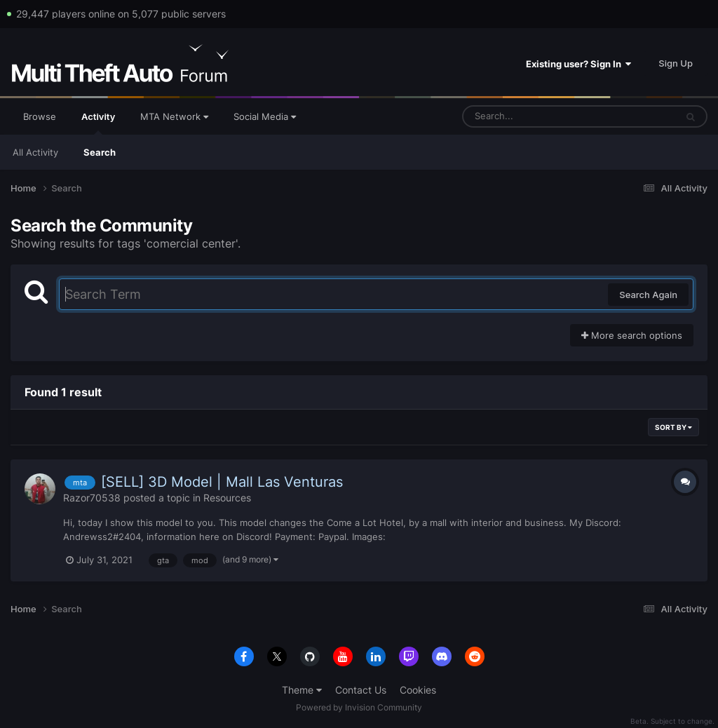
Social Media (265, 116)
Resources (227, 498)
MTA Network (174, 116)
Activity (98, 123)
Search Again (648, 295)
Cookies (418, 690)
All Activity (35, 152)
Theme (302, 690)
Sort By (673, 427)
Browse (40, 116)
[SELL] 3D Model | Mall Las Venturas (222, 482)
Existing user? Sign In (578, 64)
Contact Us (361, 690)
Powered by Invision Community (359, 707)
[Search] (532, 116)
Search (100, 152)
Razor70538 (92, 498)
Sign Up (676, 63)
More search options (632, 335)
